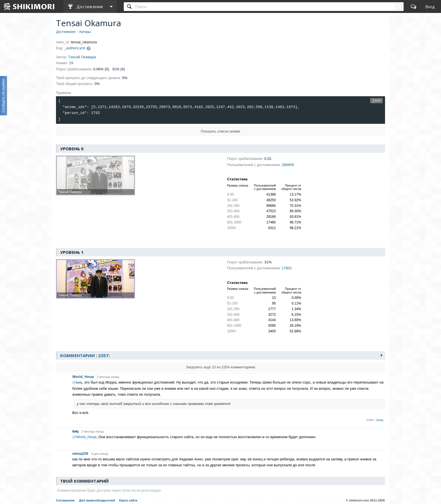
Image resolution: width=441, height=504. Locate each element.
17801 (287, 268)
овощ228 (80, 453)
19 (71, 63)
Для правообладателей (97, 500)
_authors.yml (75, 48)
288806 (288, 165)
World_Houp (83, 377)
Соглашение (65, 500)
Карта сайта (128, 500)
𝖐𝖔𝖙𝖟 (75, 431)
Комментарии (85, 355)
